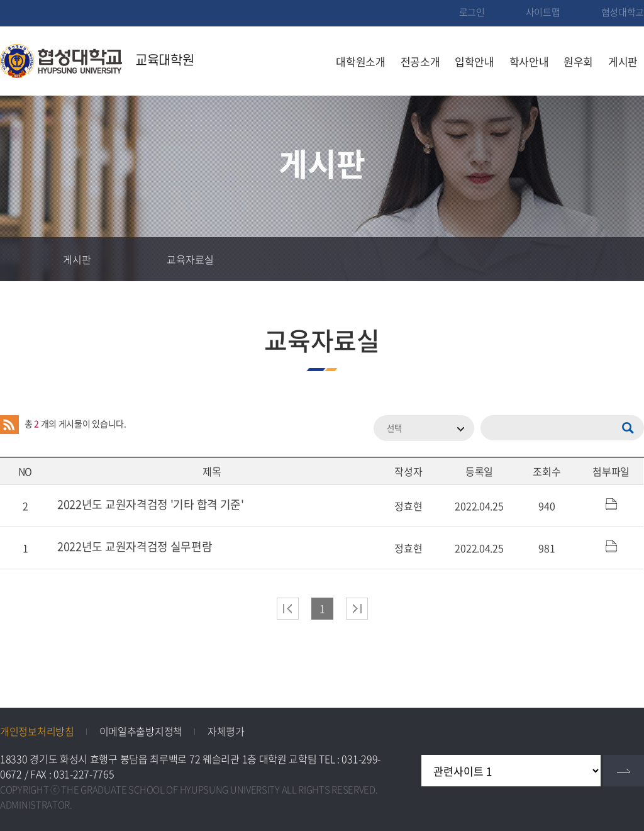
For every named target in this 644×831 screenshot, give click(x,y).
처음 (288, 609)
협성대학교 (623, 12)
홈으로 (22, 259)
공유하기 (578, 259)
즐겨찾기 (534, 259)
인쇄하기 (622, 259)
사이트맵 (543, 12)
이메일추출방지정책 (141, 731)
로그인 (472, 12)
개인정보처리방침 (37, 731)
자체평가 (226, 731)
